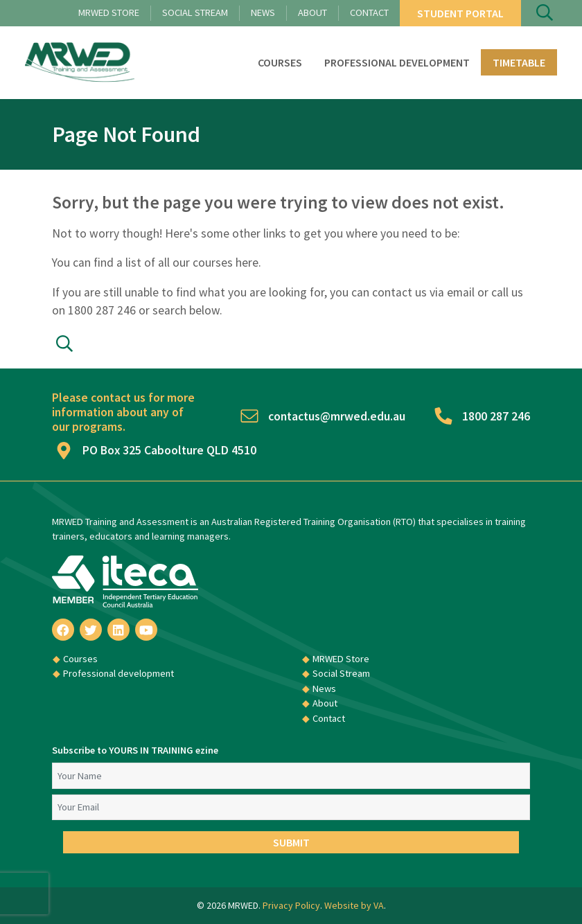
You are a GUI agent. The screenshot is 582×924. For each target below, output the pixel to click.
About (312, 12)
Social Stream (195, 12)
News (263, 12)
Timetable (519, 62)
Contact (369, 12)
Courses (280, 62)
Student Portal (460, 13)
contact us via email (423, 292)
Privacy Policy (291, 905)
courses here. (227, 263)
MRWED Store (109, 12)
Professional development (397, 62)
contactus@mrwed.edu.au (321, 416)
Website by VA (354, 905)
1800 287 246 (481, 416)
